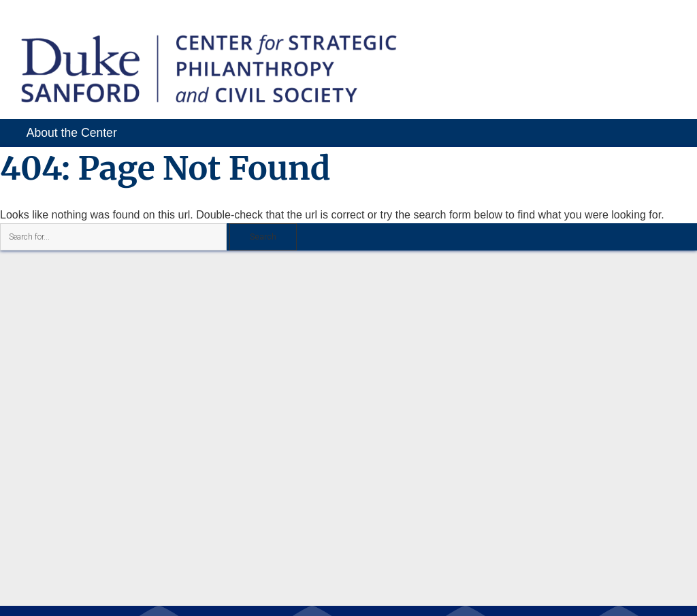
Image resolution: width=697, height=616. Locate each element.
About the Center (72, 133)
